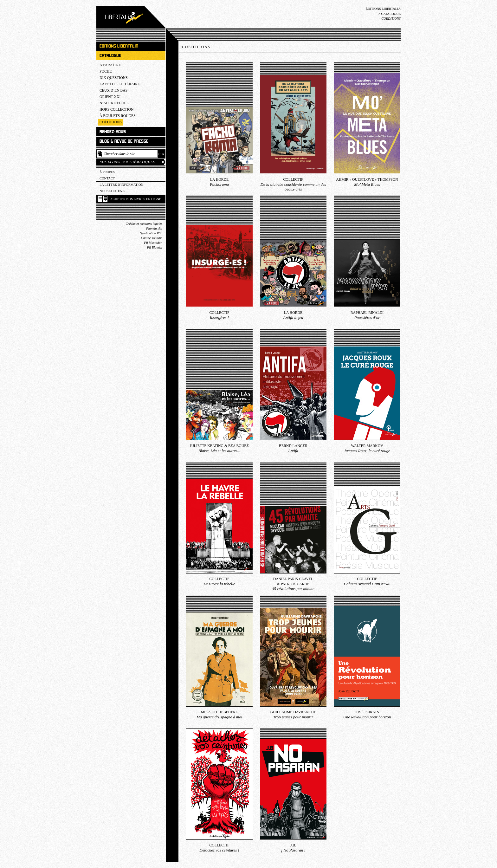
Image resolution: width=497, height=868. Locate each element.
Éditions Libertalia (383, 9)
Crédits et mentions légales (144, 224)
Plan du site (154, 228)
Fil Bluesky (155, 247)
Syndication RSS (151, 233)
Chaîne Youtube (152, 238)
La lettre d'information (121, 185)
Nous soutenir (113, 191)
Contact (107, 178)
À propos (107, 172)
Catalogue (391, 14)
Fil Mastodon (153, 243)
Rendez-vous (113, 132)
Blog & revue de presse (124, 141)
